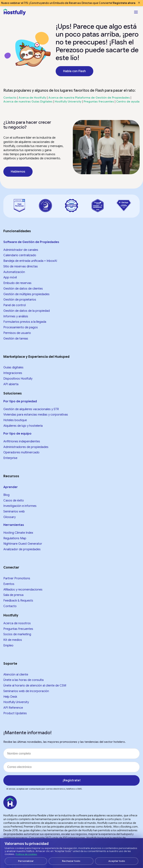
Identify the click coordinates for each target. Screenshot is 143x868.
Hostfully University (68, 102)
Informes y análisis (16, 316)
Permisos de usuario (17, 333)
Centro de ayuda (128, 102)
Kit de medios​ (13, 640)
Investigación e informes (20, 506)
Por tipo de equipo (17, 434)
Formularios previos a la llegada (25, 322)
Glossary (9, 517)
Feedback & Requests (18, 601)
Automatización (14, 272)
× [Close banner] (139, 3)
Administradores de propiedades (26, 447)
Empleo (8, 646)
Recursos (11, 476)
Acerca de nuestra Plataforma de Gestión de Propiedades (89, 98)
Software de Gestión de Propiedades (31, 242)
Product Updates (15, 713)
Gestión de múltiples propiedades (26, 294)
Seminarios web (14, 512)
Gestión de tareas (16, 339)
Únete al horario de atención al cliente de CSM (35, 686)
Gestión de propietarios (20, 300)
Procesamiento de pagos (21, 327)
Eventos (9, 584)
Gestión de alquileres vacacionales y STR (31, 409)
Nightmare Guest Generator (23, 544)
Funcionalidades (17, 231)
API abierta (11, 384)
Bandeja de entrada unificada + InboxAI (30, 261)
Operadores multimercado (21, 452)
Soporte (10, 664)
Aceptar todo (117, 861)
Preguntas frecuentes (99, 102)
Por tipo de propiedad (20, 401)
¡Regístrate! (72, 780)
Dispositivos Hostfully (18, 379)
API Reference (13, 708)
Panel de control (15, 305)
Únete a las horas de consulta (23, 680)
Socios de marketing (17, 634)
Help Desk (10, 697)
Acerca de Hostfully (32, 98)
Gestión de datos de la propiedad (27, 311)
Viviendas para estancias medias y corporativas (36, 415)
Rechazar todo (71, 861)
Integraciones (13, 373)
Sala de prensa (13, 595)
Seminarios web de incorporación (26, 691)
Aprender (11, 487)
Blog (6, 495)
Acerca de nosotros (17, 623)
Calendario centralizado (20, 255)
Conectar (11, 567)
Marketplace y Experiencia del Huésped (36, 357)
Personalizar (26, 861)
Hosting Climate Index (18, 533)
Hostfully (11, 615)
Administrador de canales (21, 250)
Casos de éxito (14, 501)
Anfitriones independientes (22, 441)
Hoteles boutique (15, 420)
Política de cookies (26, 854)
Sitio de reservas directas (21, 266)
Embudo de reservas (17, 283)
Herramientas (14, 525)
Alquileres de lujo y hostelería (23, 426)
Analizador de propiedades (22, 549)
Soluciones (13, 393)
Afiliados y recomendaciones (23, 590)
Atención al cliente (16, 675)
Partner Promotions (17, 578)
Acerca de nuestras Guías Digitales (28, 102)
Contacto (10, 98)
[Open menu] (136, 12)
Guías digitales (13, 367)
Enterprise (10, 458)
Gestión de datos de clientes (23, 289)
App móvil (10, 277)
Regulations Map (15, 538)
